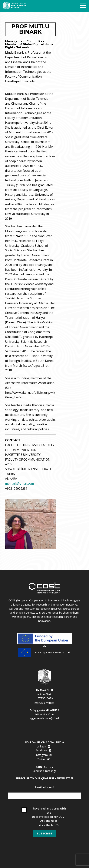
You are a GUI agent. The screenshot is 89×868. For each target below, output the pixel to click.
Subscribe (44, 834)
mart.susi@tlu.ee (44, 703)
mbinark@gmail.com (19, 483)
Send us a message (44, 771)
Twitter (44, 759)
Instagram (44, 755)
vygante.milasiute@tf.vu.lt (44, 718)
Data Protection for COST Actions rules (49, 819)
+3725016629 (44, 698)
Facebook (44, 750)
